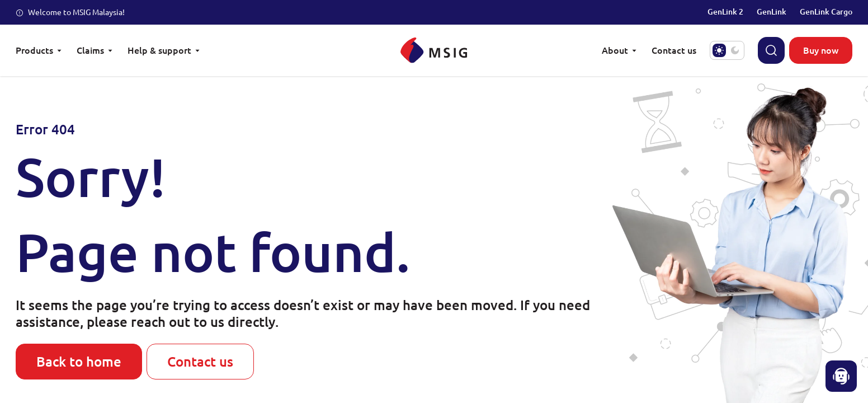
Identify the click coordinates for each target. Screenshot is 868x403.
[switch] (727, 50)
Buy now (821, 50)
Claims (95, 50)
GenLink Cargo (826, 11)
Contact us (200, 361)
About (620, 50)
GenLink (772, 11)
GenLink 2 (725, 11)
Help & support (164, 50)
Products (39, 50)
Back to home (79, 361)
